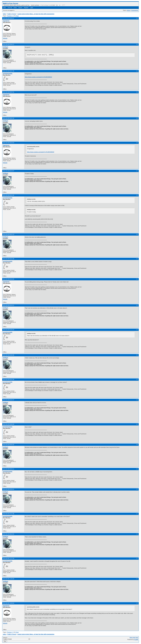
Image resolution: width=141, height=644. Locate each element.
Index (4, 8)
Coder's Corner (12, 14)
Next (17, 16)
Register (26, 8)
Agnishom (6, 21)
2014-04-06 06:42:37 (8, 400)
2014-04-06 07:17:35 (8, 514)
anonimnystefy (8, 74)
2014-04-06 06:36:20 (8, 330)
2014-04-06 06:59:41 (8, 489)
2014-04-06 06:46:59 (8, 424)
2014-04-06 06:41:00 (8, 379)
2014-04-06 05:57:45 (8, 71)
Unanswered (135, 10)
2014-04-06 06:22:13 (8, 234)
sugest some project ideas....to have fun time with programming (36, 14)
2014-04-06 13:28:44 (8, 603)
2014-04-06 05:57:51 (8, 92)
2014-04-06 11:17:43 (8, 558)
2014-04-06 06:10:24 (8, 143)
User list (10, 8)
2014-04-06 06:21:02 (8, 195)
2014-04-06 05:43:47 (8, 18)
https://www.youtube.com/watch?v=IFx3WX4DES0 (38, 77)
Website (5, 38)
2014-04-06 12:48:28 (8, 579)
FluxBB (136, 639)
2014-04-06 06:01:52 (8, 118)
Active (129, 10)
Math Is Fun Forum (11, 3)
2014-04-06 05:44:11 (8, 44)
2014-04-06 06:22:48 (8, 259)
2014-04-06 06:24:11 (8, 305)
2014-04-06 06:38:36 (8, 355)
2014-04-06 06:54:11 (8, 469)
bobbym (6, 47)
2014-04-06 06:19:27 (8, 171)
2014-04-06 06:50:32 (8, 445)
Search (20, 8)
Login (32, 8)
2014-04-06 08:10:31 (8, 534)
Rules (15, 8)
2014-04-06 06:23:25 (8, 279)
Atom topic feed (134, 638)
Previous (9, 16)
